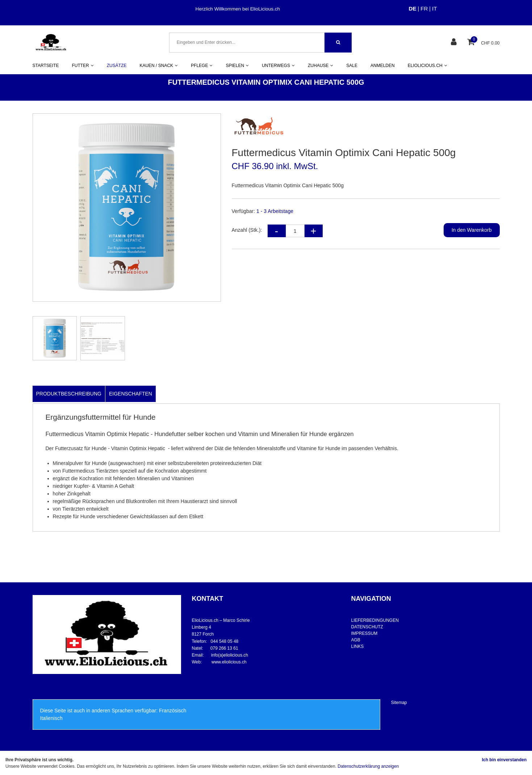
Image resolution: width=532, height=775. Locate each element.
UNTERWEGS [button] (278, 66)
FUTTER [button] (83, 66)
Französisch (173, 711)
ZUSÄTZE (117, 66)
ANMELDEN (383, 66)
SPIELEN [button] (237, 66)
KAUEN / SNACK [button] (159, 66)
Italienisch (51, 718)
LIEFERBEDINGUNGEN (375, 620)
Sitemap (399, 703)
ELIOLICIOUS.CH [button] (428, 66)
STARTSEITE (46, 66)
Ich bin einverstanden (504, 760)
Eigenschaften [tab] (131, 394)
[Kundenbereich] (455, 43)
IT (434, 9)
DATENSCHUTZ (367, 627)
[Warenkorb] (472, 43)
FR (424, 9)
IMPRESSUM (365, 633)
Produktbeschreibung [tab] (69, 394)
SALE (352, 66)
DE (413, 9)
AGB (356, 640)
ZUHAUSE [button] (321, 66)
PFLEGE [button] (202, 66)
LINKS (358, 646)
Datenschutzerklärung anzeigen (368, 766)
